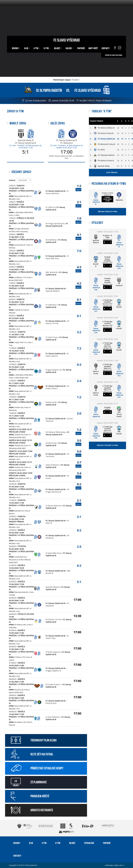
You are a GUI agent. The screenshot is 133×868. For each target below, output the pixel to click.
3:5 (78, 442)
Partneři (81, 48)
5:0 (78, 453)
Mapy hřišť (93, 48)
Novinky (16, 48)
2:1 (78, 204)
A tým (37, 48)
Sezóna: (12, 180)
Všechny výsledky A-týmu (107, 445)
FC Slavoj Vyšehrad (67, 40)
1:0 (78, 220)
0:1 (78, 301)
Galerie (70, 48)
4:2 (78, 285)
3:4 (78, 475)
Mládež (58, 48)
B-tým (47, 48)
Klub (27, 48)
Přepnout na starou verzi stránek (114, 55)
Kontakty (106, 48)
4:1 (78, 236)
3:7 (78, 464)
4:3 (78, 269)
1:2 (78, 187)
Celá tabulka (112, 172)
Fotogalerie (89, 843)
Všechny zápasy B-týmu (107, 212)
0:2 (78, 486)
